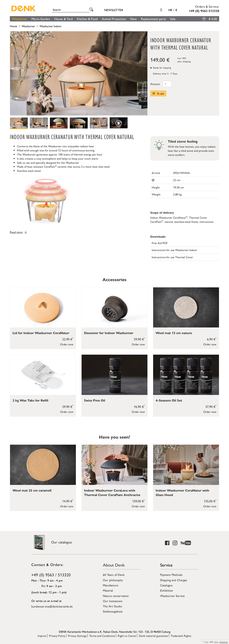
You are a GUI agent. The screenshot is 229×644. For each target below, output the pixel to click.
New (133, 19)
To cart (158, 93)
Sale (173, 19)
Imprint (42, 636)
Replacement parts (153, 19)
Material (108, 590)
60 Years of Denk (114, 575)
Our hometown (113, 601)
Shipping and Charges (174, 580)
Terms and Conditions (102, 636)
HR (173, 10)
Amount (155, 84)
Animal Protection (114, 19)
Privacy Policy (57, 636)
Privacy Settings (77, 636)
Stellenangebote (113, 611)
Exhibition (167, 590)
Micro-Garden (41, 19)
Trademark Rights (181, 636)
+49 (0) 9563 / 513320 (51, 575)
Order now (67, 344)
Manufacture (111, 585)
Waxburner (20, 19)
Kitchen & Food (87, 19)
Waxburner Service (172, 596)
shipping (187, 61)
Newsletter (114, 10)
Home (14, 26)
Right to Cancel (127, 636)
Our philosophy (113, 580)
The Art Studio (112, 606)
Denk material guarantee (153, 636)
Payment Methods (171, 575)
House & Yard (64, 19)
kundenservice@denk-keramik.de (52, 606)
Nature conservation (116, 596)
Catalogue (166, 585)
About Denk (114, 565)
